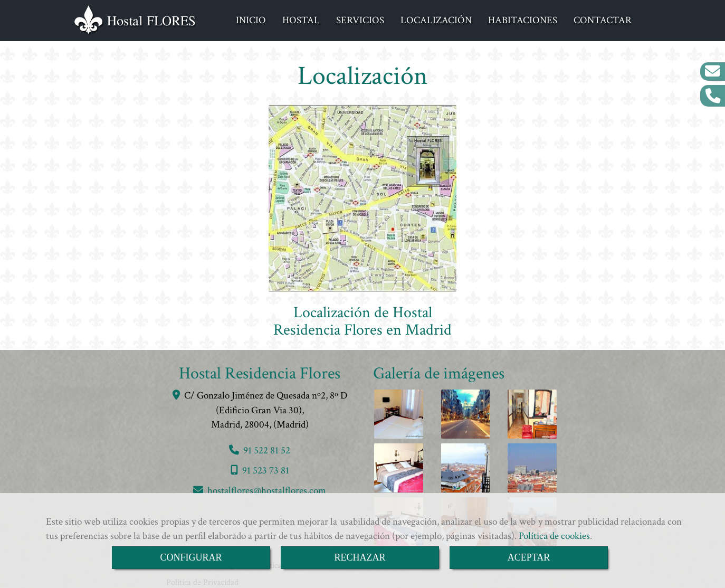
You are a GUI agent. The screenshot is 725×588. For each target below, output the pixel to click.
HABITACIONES (523, 19)
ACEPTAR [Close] (529, 557)
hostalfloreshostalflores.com (267, 489)
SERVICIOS (360, 19)
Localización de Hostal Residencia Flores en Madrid (362, 319)
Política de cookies (554, 536)
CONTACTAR (603, 19)
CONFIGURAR (191, 557)
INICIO (251, 19)
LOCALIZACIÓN (436, 19)
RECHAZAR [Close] (360, 557)
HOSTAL (301, 19)
